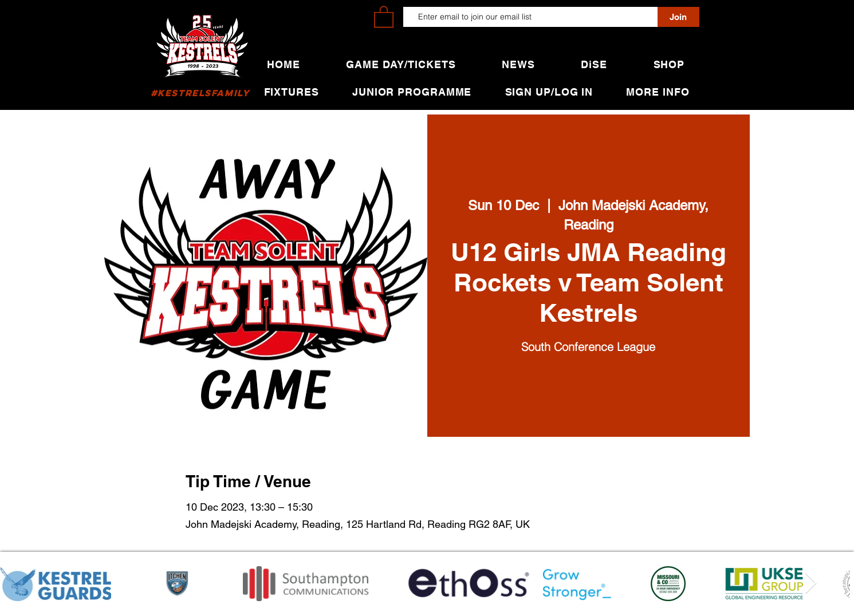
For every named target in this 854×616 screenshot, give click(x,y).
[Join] (678, 17)
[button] (384, 16)
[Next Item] (811, 584)
